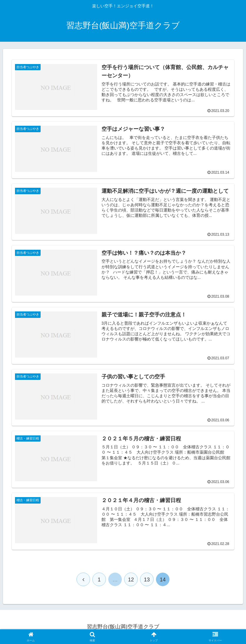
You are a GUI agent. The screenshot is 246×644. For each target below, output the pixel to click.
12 (131, 580)
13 (147, 580)
